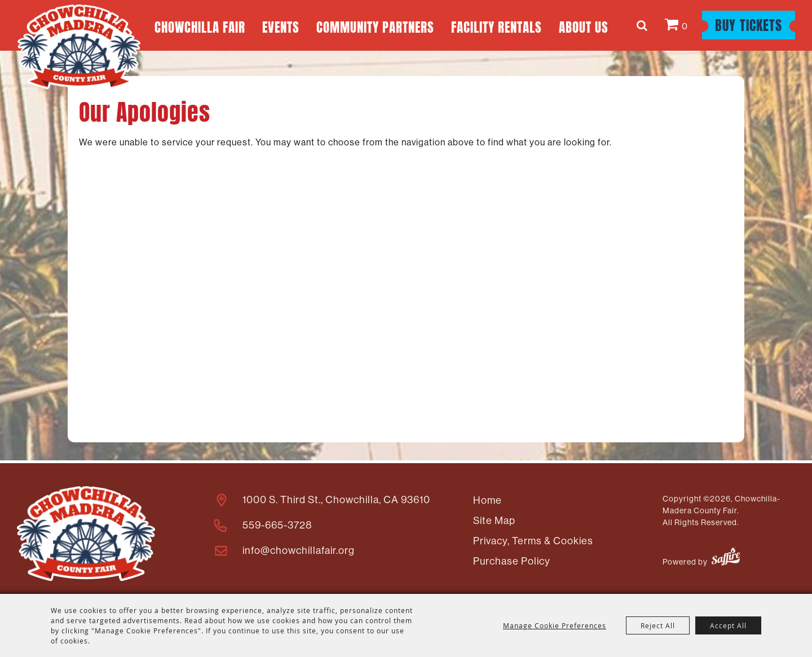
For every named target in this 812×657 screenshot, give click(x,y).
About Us (584, 26)
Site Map (494, 521)
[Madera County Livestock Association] (86, 534)
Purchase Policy (512, 561)
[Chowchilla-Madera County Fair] (79, 47)
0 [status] (685, 26)
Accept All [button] (728, 625)
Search (644, 25)
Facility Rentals (497, 26)
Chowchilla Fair (200, 26)
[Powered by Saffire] (726, 558)
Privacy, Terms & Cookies (533, 541)
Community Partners (375, 26)
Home (487, 500)
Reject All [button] (658, 625)
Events (281, 26)
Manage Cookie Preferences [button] (555, 625)
